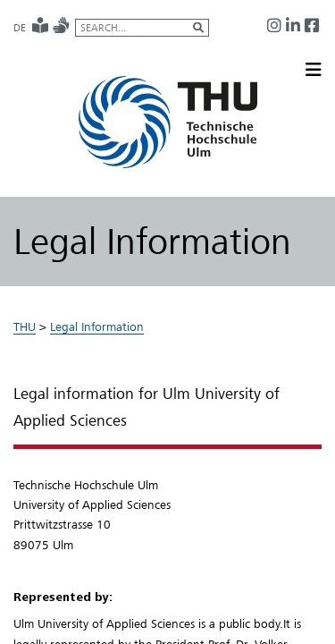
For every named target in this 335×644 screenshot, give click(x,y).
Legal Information (97, 326)
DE (20, 28)
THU (25, 326)
